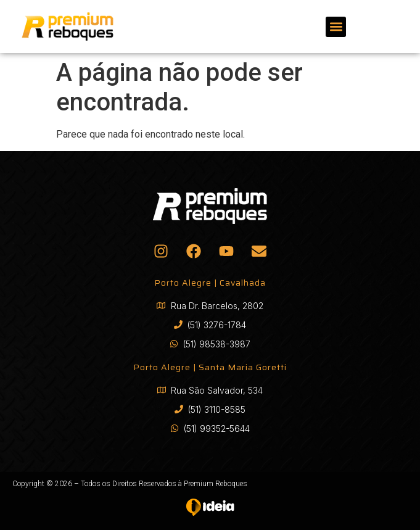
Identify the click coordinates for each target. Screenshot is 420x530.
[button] (336, 27)
